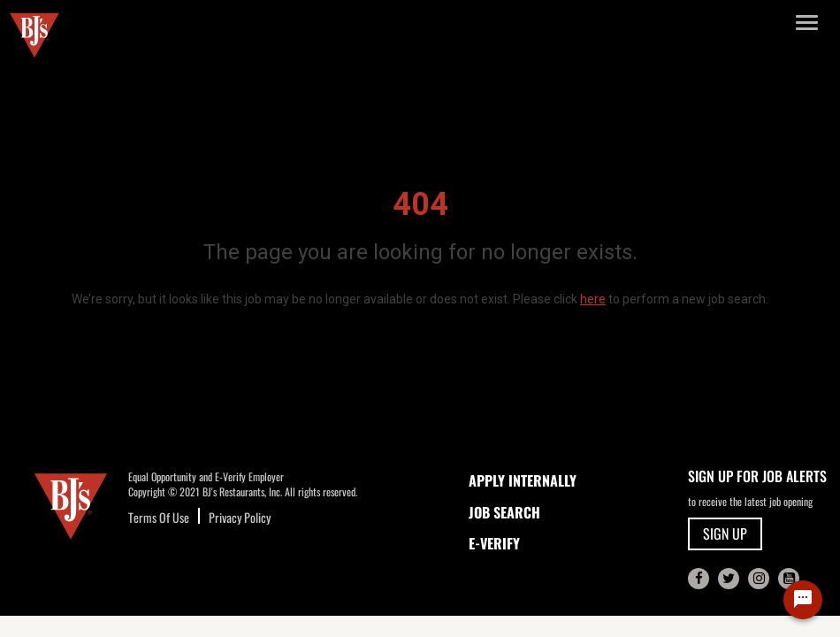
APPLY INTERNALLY (523, 480)
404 (420, 204)
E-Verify (494, 543)
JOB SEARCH (504, 512)
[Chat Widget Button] (803, 600)
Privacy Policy (240, 517)
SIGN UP (725, 533)
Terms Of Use (159, 517)
